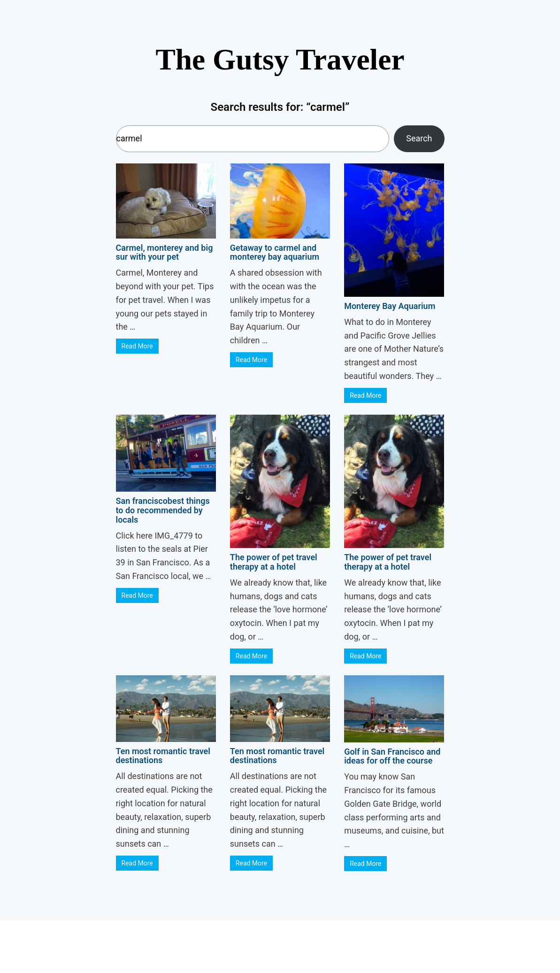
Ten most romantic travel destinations (163, 756)
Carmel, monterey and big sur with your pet (165, 252)
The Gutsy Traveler (280, 59)
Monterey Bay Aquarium (390, 306)
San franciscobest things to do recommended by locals (163, 510)
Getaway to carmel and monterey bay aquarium (275, 252)
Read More (137, 346)
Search (419, 138)
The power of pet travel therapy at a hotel (274, 562)
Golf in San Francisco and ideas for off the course (392, 756)
